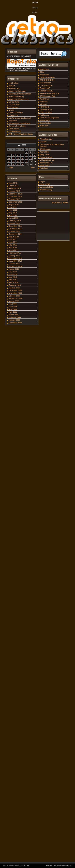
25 (9, 164)
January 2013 (14, 191)
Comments (46, 187)
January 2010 (14, 288)
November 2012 (15, 196)
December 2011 (15, 226)
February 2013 (15, 188)
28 (22, 164)
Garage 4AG (45, 88)
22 (26, 161)
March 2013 (13, 186)
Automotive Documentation (20, 94)
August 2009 (14, 301)
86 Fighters (44, 69)
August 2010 (14, 269)
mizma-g (43, 104)
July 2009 (13, 304)
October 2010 (14, 264)
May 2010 (13, 277)
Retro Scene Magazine (49, 118)
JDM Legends (46, 149)
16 (31, 158)
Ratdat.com (44, 115)
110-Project (13, 83)
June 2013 (13, 183)
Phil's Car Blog (46, 112)
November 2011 (15, 229)
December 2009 (15, 290)
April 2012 (13, 215)
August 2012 (14, 205)
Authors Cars (14, 88)
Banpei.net (44, 75)
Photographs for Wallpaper (20, 123)
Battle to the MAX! (47, 77)
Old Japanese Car (47, 160)
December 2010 (15, 258)
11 (9, 158)
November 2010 (15, 261)
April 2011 (13, 247)
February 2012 (15, 221)
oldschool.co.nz (46, 163)
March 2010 (13, 282)
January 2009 (14, 320)
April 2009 (13, 312)
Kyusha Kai (44, 99)
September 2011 (15, 234)
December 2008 (15, 323)
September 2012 (15, 202)
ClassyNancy (45, 83)
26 (13, 164)
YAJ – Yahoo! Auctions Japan (21, 134)
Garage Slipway (46, 91)
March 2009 (13, 315)
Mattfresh (44, 102)
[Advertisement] (53, 227)
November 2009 (15, 293)
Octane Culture (46, 110)
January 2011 (14, 256)
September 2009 (15, 299)
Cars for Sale (14, 105)
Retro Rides (45, 165)
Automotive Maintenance (19, 99)
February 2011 (15, 253)
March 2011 (13, 250)
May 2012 (13, 213)
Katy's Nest (44, 152)
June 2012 (13, 210)
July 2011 (13, 239)
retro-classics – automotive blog (16, 865)
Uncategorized (15, 131)
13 (18, 158)
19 (13, 161)
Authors (12, 86)
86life (42, 72)
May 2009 (13, 309)
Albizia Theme (52, 865)
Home (35, 3)
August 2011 (14, 237)
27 (18, 164)
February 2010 (15, 285)
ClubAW (43, 142)
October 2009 (14, 296)
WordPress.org (46, 190)
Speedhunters (46, 123)
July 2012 (13, 207)
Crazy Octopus (46, 85)
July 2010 (13, 272)
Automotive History (16, 96)
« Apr (11, 167)
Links (35, 13)
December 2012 (15, 194)
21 (22, 161)
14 (22, 158)
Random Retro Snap (17, 126)
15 (26, 158)
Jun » (33, 167)
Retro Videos (14, 129)
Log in (42, 182)
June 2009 (13, 307)
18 (9, 161)
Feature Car (14, 115)
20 (18, 161)
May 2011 (13, 245)
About (35, 8)
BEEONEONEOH (47, 80)
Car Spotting (14, 102)
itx (71, 865)
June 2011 (13, 242)
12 (13, 158)
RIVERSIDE (45, 120)
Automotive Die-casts (17, 91)
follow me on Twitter (60, 203)
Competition (14, 107)
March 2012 (13, 218)
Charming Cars (46, 139)
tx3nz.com (44, 126)
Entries (45, 184)
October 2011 (14, 231)
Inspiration (13, 121)
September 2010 (15, 266)
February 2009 (15, 317)
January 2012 (14, 223)
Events (11, 110)
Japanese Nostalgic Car (50, 93)
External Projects (16, 113)
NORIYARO (45, 107)
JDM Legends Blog (48, 96)
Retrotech (44, 168)
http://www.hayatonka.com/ (20, 118)
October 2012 (14, 199)
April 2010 (13, 280)
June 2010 (13, 274)
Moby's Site (45, 155)
